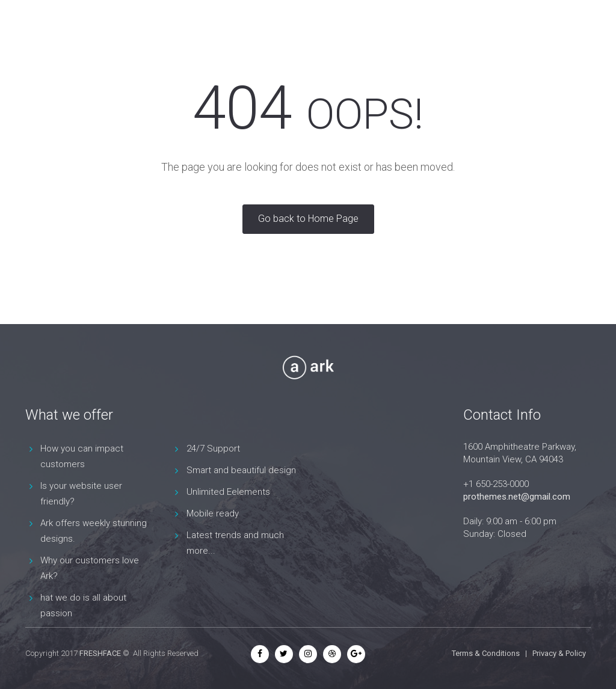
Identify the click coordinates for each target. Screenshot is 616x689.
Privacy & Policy (559, 653)
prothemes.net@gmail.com (517, 497)
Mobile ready (213, 513)
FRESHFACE (100, 653)
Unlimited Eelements (228, 492)
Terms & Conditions (486, 653)
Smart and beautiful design (241, 470)
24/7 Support (213, 449)
